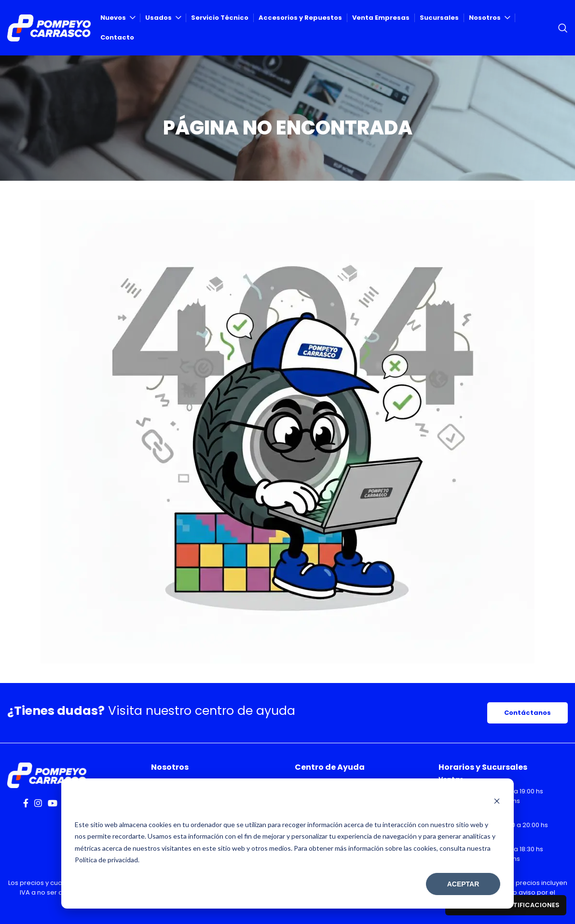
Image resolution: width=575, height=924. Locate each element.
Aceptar (463, 884)
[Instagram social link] (38, 803)
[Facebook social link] (26, 803)
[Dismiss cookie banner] (497, 802)
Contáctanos (527, 713)
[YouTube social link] (53, 803)
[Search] (563, 28)
